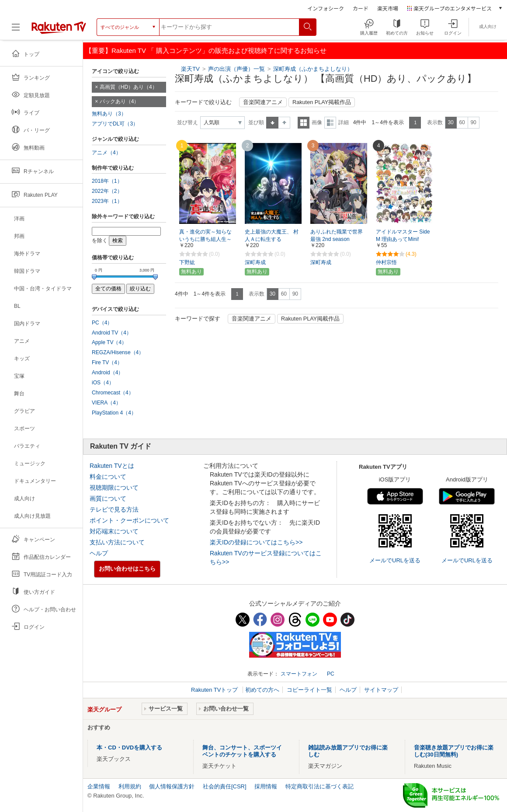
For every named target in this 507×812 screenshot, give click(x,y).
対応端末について (114, 531)
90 (473, 122)
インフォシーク (326, 8)
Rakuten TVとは (112, 466)
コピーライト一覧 (309, 690)
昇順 (272, 123)
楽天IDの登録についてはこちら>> (256, 542)
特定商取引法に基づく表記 (319, 786)
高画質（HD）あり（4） (128, 87)
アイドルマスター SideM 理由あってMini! (403, 235)
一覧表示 (304, 123)
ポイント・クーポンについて (129, 520)
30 (450, 122)
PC (331, 674)
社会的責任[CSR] (225, 786)
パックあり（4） (120, 101)
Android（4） (108, 373)
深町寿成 (255, 262)
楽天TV (190, 69)
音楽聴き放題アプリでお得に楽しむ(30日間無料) (454, 751)
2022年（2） (107, 191)
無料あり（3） (109, 114)
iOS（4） (103, 383)
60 (462, 122)
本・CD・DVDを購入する (129, 748)
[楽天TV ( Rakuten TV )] (59, 27)
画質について (108, 498)
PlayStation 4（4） (114, 413)
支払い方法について (117, 542)
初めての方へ (262, 690)
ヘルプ (99, 553)
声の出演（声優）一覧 (236, 69)
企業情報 (99, 786)
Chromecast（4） (113, 393)
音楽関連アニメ (263, 102)
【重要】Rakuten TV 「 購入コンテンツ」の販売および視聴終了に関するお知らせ (206, 51)
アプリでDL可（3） (115, 124)
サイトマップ (381, 690)
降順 (284, 123)
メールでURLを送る (395, 560)
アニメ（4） (106, 153)
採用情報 (266, 786)
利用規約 (130, 786)
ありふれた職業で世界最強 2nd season (337, 235)
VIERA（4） (106, 403)
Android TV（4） (112, 333)
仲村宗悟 (386, 262)
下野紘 (187, 262)
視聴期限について (114, 488)
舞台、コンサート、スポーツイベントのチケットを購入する (242, 751)
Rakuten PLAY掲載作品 (322, 102)
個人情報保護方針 (172, 786)
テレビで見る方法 (114, 509)
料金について (108, 477)
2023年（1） (107, 201)
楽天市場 (388, 8)
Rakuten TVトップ (215, 690)
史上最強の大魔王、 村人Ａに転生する (272, 235)
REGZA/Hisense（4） (118, 352)
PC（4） (102, 323)
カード (361, 8)
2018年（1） (107, 181)
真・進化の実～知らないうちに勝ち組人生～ (205, 235)
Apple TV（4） (109, 342)
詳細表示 (330, 123)
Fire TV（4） (107, 362)
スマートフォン (299, 674)
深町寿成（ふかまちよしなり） (313, 69)
